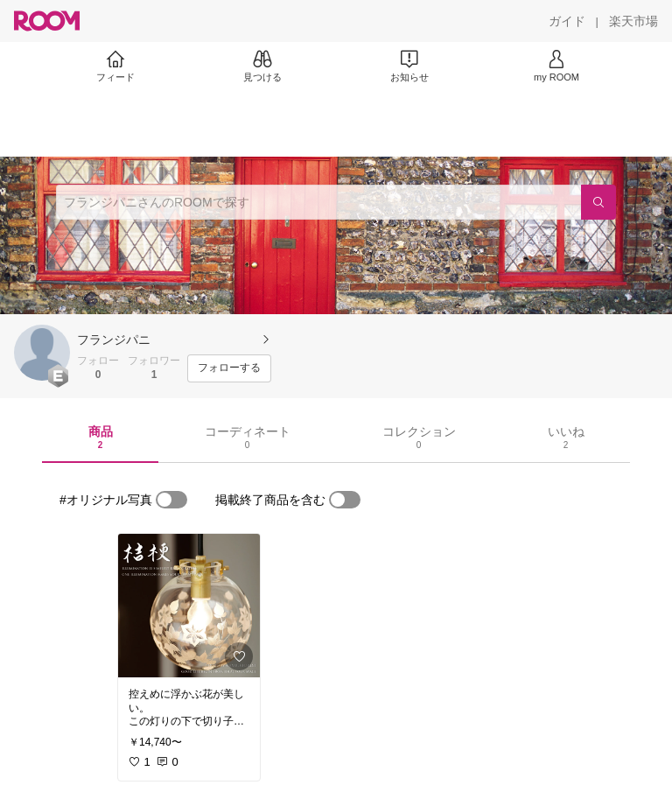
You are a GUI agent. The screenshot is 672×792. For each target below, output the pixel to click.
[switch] (171, 500)
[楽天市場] (633, 21)
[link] (189, 606)
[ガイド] (567, 21)
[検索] (598, 202)
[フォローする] (229, 368)
